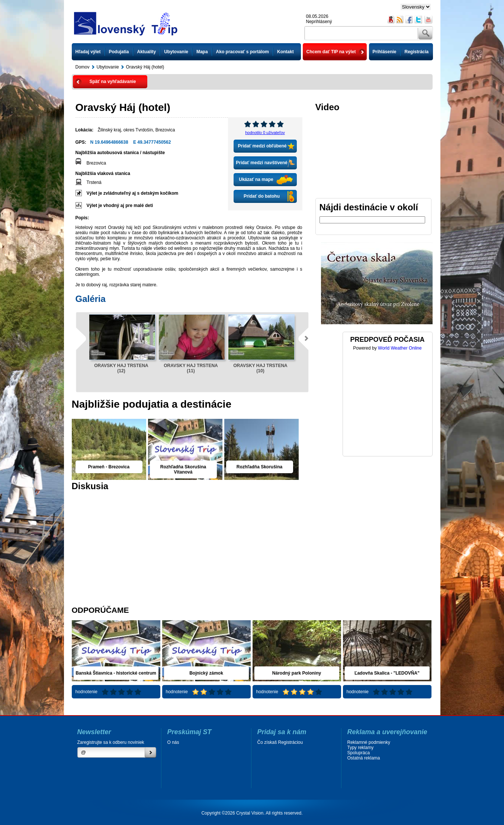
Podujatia (119, 52)
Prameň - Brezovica (109, 467)
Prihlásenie (385, 52)
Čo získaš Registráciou (280, 742)
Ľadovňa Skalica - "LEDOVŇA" (387, 673)
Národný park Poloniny (297, 673)
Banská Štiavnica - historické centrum (116, 673)
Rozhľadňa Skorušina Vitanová (183, 469)
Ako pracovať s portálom (243, 52)
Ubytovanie (176, 52)
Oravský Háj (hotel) (145, 67)
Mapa (202, 52)
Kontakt (285, 52)
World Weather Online (400, 348)
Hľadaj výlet (88, 52)
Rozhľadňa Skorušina (259, 467)
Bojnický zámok (206, 673)
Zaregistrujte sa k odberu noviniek (111, 742)
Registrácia (417, 52)
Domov (83, 67)
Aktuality (147, 52)
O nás (173, 742)
